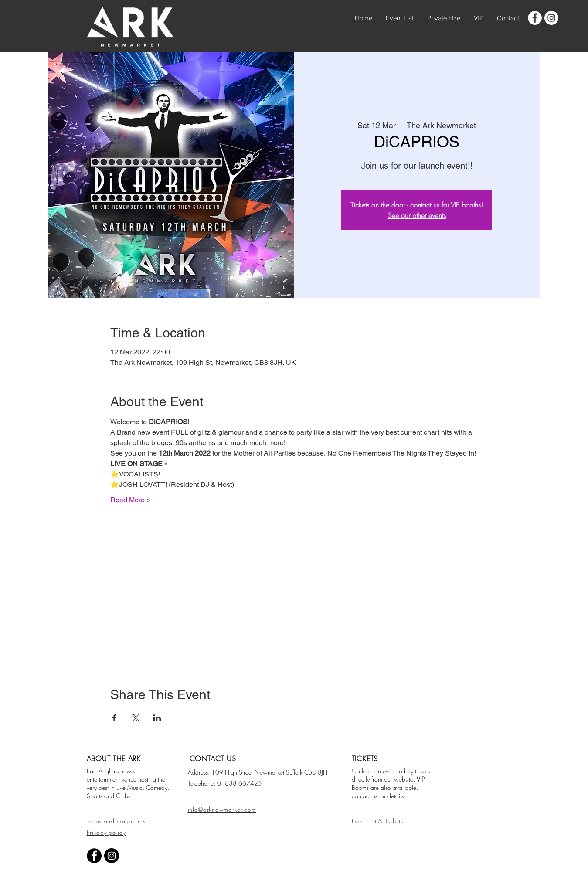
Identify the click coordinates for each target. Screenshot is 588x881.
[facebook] (535, 18)
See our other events (417, 215)
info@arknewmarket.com (222, 809)
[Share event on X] (136, 718)
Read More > (130, 500)
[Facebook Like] (242, 833)
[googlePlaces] (551, 18)
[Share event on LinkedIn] (157, 718)
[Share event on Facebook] (114, 718)
